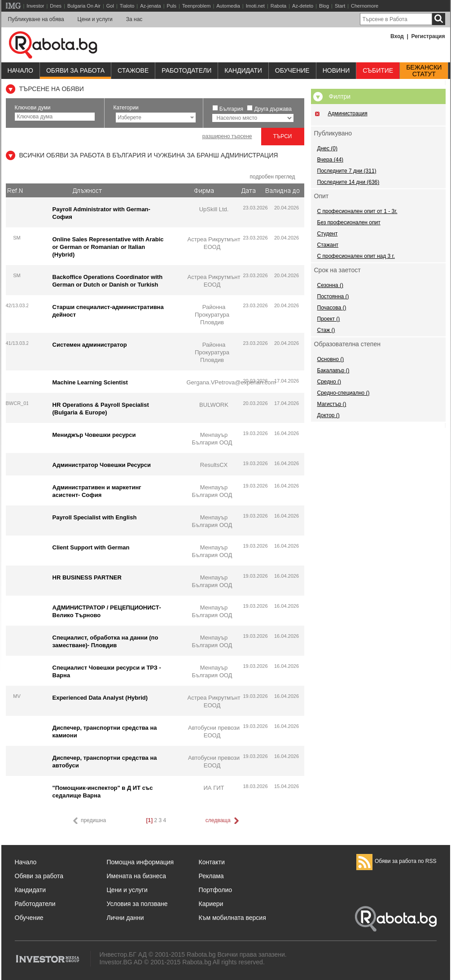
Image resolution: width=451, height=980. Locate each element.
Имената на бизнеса (137, 876)
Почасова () (332, 308)
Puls (172, 6)
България (231, 109)
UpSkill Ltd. (214, 209)
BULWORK (214, 405)
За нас (134, 19)
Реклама (211, 876)
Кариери (211, 904)
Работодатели (186, 70)
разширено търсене (227, 136)
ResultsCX (214, 465)
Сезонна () (330, 285)
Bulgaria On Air (84, 6)
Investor (35, 6)
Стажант (328, 245)
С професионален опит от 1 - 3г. (357, 211)
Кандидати (243, 70)
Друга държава (273, 109)
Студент (328, 234)
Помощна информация (140, 862)
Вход (397, 36)
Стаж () (326, 330)
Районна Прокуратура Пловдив (212, 315)
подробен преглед (272, 177)
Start (340, 6)
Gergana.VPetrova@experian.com (231, 382)
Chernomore (365, 6)
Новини (336, 70)
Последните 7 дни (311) (347, 171)
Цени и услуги (95, 19)
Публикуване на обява (36, 19)
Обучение (29, 918)
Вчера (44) (331, 160)
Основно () (331, 359)
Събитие (378, 70)
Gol (110, 6)
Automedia (228, 6)
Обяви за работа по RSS (396, 861)
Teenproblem (197, 6)
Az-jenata (150, 6)
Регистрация (428, 36)
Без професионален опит (349, 222)
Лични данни (125, 918)
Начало (20, 70)
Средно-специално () (344, 393)
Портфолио (216, 890)
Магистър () (332, 404)
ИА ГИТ (214, 788)
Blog (324, 6)
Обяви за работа (75, 70)
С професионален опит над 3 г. (356, 256)
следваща (223, 821)
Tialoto (127, 6)
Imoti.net (255, 6)
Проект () (329, 319)
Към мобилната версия (232, 918)
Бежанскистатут (424, 71)
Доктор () (328, 415)
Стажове (133, 70)
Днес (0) (327, 148)
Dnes (56, 6)
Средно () (329, 382)
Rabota (278, 6)
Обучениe (292, 70)
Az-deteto (303, 6)
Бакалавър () (333, 370)
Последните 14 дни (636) (348, 182)
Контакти (212, 862)
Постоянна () (333, 296)
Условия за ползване (137, 904)
